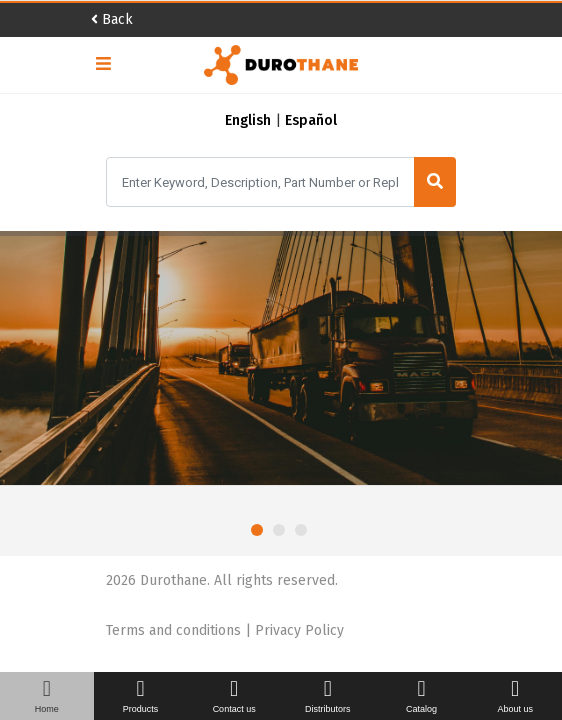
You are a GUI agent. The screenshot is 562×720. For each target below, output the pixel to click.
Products (141, 696)
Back (112, 19)
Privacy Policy (299, 630)
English (248, 120)
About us (515, 696)
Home (47, 696)
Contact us (234, 696)
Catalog (422, 696)
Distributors (328, 696)
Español (311, 120)
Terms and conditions (175, 630)
